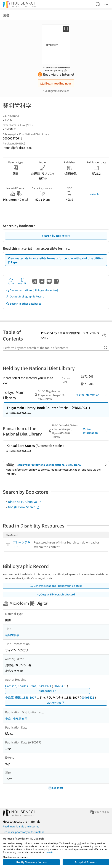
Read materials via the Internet (21, 826)
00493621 (88, 697)
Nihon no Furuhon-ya (25, 502)
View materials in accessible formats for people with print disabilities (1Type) (55, 260)
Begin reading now (56, 83)
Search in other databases (24, 304)
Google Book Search (24, 507)
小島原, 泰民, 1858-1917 (21, 697)
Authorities (48, 691)
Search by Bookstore (56, 236)
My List (11, 281)
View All (95, 194)
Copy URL (22, 281)
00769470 (60, 686)
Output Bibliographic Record (25, 296)
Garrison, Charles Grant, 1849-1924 (28, 686)
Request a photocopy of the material (24, 832)
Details (50, 852)
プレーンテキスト (22, 545)
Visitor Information (92, 395)
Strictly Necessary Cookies (31, 862)
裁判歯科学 (12, 635)
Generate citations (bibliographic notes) (32, 290)
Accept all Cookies (86, 862)
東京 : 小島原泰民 (16, 719)
